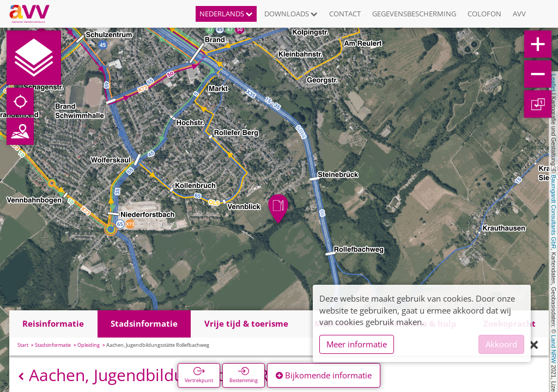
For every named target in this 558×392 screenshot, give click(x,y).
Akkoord (501, 344)
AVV (519, 14)
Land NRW (554, 349)
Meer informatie (357, 344)
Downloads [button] (291, 14)
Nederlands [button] (226, 14)
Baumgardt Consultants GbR (554, 212)
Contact (345, 14)
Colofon (484, 14)
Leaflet (554, 83)
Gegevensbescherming (414, 14)
